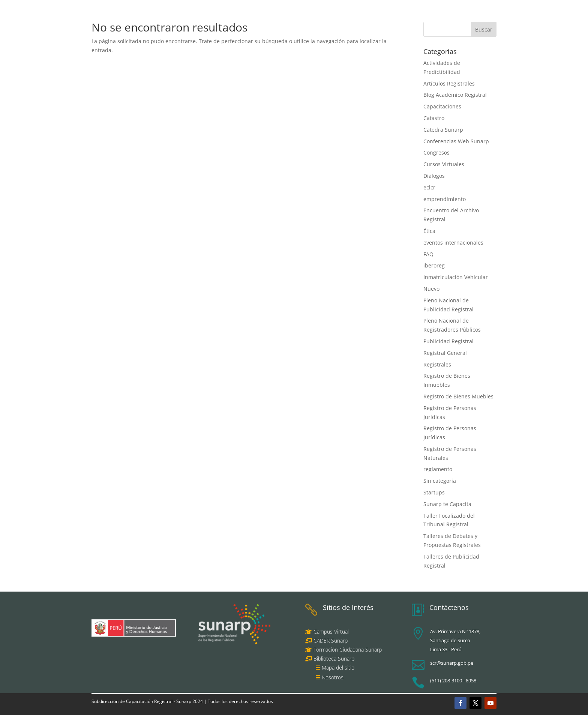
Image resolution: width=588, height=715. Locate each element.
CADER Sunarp (331, 641)
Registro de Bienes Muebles (458, 396)
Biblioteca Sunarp (334, 659)
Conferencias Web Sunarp (456, 141)
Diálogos (434, 176)
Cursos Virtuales (444, 164)
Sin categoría (440, 481)
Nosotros (333, 677)
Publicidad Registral (448, 341)
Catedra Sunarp (443, 130)
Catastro (434, 118)
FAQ (428, 254)
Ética (429, 231)
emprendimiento (445, 199)
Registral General (445, 353)
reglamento (438, 469)
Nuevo (431, 289)
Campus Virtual (330, 632)
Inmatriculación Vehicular (456, 277)
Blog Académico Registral (455, 95)
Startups (434, 492)
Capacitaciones (442, 106)
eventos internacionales (453, 243)
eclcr (429, 187)
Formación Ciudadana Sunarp (347, 650)
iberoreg (434, 265)
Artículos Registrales (449, 83)
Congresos (436, 152)
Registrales (437, 364)
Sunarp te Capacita (447, 504)
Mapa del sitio (338, 668)
